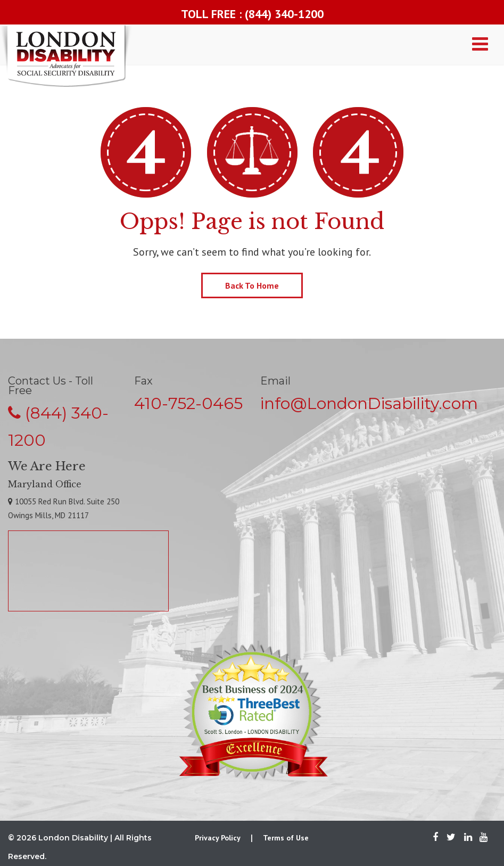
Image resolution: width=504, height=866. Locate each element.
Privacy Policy (218, 838)
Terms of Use (286, 838)
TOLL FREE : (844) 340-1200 (252, 14)
